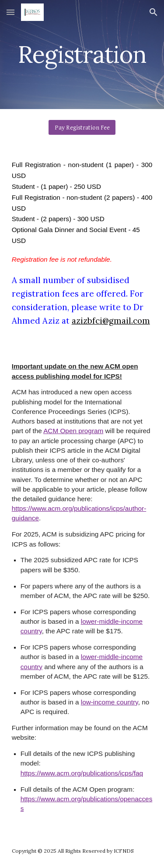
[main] (82, 54)
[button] (10, 12)
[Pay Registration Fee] (82, 127)
